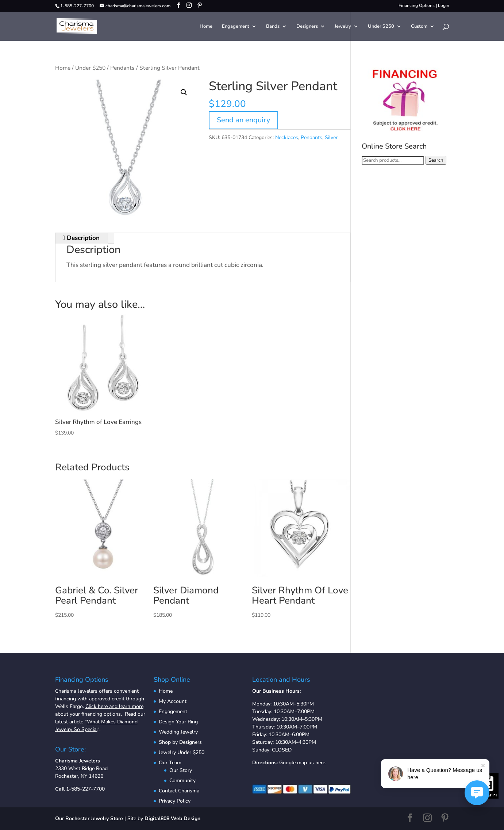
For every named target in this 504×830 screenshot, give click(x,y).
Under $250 (381, 27)
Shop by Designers (180, 742)
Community (182, 781)
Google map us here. (303, 763)
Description (82, 238)
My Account (173, 701)
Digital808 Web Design (172, 818)
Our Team (170, 763)
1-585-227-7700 (85, 789)
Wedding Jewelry (178, 732)
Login (444, 5)
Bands (273, 27)
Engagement (236, 27)
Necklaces (287, 137)
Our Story (181, 770)
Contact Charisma (179, 791)
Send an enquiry (243, 120)
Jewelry (343, 27)
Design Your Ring (178, 722)
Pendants (122, 68)
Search (436, 160)
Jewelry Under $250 (182, 752)
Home (206, 27)
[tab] (81, 238)
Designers (307, 27)
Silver (331, 137)
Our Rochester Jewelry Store (89, 818)
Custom (419, 27)
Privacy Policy (175, 801)
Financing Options (417, 5)
